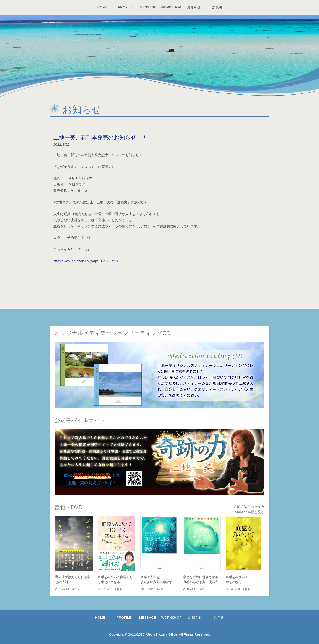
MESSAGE (148, 7)
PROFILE (125, 7)
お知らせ (194, 7)
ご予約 (217, 7)
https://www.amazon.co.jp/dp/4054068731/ (86, 261)
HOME (103, 7)
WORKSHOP (171, 7)
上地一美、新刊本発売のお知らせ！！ (100, 137)
